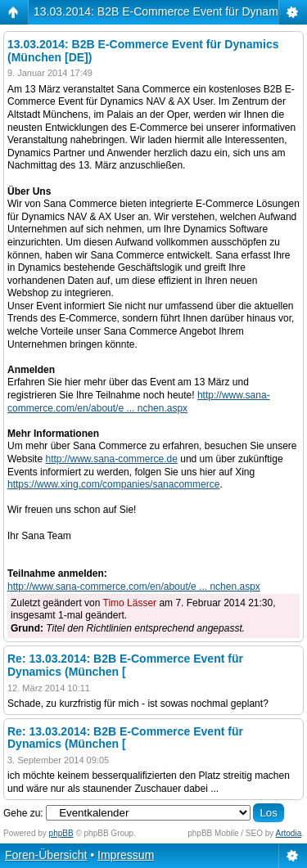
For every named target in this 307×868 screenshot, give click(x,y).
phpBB (61, 833)
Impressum (126, 855)
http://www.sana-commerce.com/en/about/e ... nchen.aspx (139, 402)
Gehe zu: (23, 813)
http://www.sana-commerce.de (111, 459)
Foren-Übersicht (46, 855)
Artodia (289, 833)
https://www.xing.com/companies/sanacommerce (113, 484)
